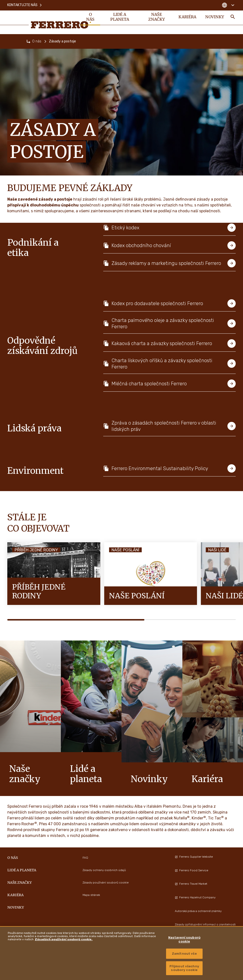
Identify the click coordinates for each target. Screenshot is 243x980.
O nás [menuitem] (90, 18)
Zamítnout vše (184, 954)
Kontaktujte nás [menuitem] (25, 5)
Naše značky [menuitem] (156, 18)
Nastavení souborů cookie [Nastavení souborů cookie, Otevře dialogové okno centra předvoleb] (184, 939)
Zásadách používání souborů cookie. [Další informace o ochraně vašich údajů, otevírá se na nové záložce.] (64, 939)
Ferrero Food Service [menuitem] (192, 870)
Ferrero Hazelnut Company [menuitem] (195, 897)
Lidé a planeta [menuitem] (120, 18)
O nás (37, 41)
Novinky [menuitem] (215, 18)
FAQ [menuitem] (85, 858)
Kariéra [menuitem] (187, 18)
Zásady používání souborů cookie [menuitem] (106, 883)
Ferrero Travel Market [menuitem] (191, 884)
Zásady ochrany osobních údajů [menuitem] (104, 870)
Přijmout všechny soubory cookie (184, 968)
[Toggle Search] (233, 18)
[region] (121, 953)
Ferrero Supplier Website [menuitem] (194, 857)
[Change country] (228, 5)
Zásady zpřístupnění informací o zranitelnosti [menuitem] (205, 924)
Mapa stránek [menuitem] (91, 895)
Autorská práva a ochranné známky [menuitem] (198, 911)
